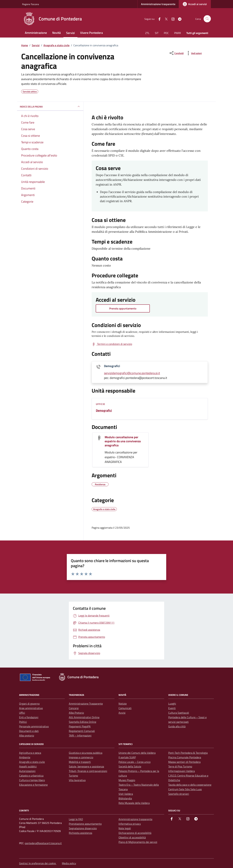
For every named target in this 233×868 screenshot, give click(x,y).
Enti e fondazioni (29, 717)
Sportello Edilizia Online (83, 722)
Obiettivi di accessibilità (132, 837)
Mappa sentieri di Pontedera (184, 762)
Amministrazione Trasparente (86, 704)
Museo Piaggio (127, 780)
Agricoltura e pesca (30, 753)
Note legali (125, 828)
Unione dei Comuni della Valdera (137, 753)
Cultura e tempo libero (32, 780)
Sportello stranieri (179, 794)
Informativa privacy (130, 824)
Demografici (104, 411)
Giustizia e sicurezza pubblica (86, 753)
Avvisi (122, 713)
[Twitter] (165, 19)
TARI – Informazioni (80, 736)
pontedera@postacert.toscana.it (43, 843)
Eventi (172, 708)
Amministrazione (36, 33)
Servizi (70, 33)
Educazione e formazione (33, 785)
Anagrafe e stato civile (32, 762)
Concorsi (74, 708)
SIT (157, 33)
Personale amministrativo (34, 726)
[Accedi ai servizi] (195, 4)
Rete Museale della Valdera (134, 803)
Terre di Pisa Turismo (180, 766)
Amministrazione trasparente (158, 4)
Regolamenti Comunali (82, 731)
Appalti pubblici (28, 766)
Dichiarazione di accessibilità (135, 833)
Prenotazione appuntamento (85, 824)
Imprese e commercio (81, 757)
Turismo (73, 776)
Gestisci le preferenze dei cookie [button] (38, 863)
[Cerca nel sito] (207, 19)
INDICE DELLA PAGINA (50, 106)
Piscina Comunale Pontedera (185, 757)
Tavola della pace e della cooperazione (190, 785)
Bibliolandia (125, 798)
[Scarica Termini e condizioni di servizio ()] (112, 344)
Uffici (22, 713)
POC (166, 33)
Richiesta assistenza (80, 833)
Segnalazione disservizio (83, 828)
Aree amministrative (31, 708)
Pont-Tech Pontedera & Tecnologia (188, 753)
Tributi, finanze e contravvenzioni (88, 771)
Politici (23, 722)
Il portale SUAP (127, 757)
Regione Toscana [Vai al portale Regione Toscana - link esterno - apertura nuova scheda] (31, 4)
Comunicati (125, 708)
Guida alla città (177, 726)
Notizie (123, 704)
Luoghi (172, 704)
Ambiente (25, 757)
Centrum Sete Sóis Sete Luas (185, 789)
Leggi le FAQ (76, 819)
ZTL (147, 33)
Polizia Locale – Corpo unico (135, 762)
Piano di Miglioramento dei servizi (138, 842)
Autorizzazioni (27, 771)
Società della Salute (130, 766)
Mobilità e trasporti (80, 762)
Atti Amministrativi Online (84, 717)
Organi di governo (29, 704)
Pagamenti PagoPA (80, 726)
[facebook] (158, 19)
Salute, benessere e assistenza (86, 766)
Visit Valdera (126, 794)
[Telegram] (178, 19)
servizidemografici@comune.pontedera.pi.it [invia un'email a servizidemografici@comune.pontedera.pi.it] (132, 373)
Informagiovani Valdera (182, 771)
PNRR (178, 33)
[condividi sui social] (176, 53)
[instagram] (172, 19)
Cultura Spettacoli (179, 713)
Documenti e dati (29, 731)
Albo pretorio (27, 736)
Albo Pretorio (76, 713)
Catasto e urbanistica (31, 776)
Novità (56, 33)
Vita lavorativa (77, 780)
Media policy (69, 863)
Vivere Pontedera (91, 33)
